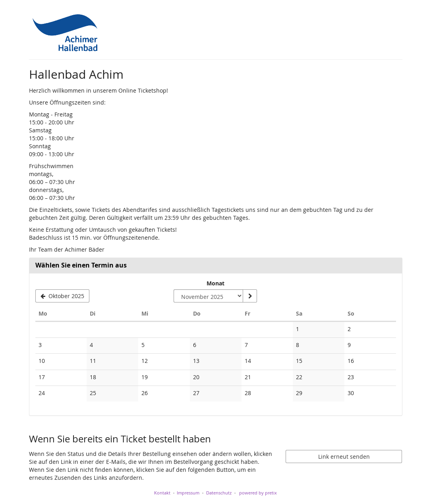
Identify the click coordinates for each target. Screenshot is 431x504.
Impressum (188, 493)
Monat (215, 283)
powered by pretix (258, 493)
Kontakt (162, 493)
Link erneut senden (344, 457)
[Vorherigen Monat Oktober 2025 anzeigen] (63, 296)
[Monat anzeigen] (250, 296)
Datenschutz (219, 493)
